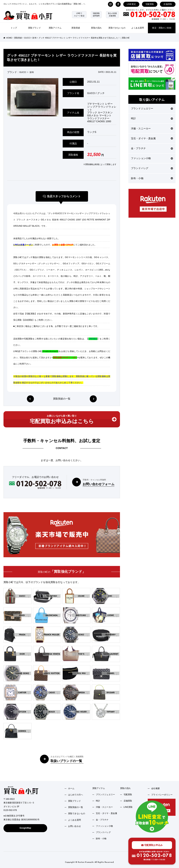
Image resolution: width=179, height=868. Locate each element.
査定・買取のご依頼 (162, 28)
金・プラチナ (152, 148)
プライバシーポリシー (162, 795)
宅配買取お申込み (152, 845)
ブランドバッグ (152, 168)
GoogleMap (25, 828)
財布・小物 (152, 178)
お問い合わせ (74, 826)
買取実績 (76, 28)
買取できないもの (117, 28)
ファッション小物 (152, 158)
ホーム (71, 788)
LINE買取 (128, 807)
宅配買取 (150, 4)
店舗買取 (168, 4)
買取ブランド (34, 28)
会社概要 (156, 788)
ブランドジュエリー (152, 108)
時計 (152, 118)
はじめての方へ (76, 795)
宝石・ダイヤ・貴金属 (152, 138)
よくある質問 (138, 28)
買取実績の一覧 (62, 399)
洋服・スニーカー (152, 128)
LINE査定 (131, 4)
